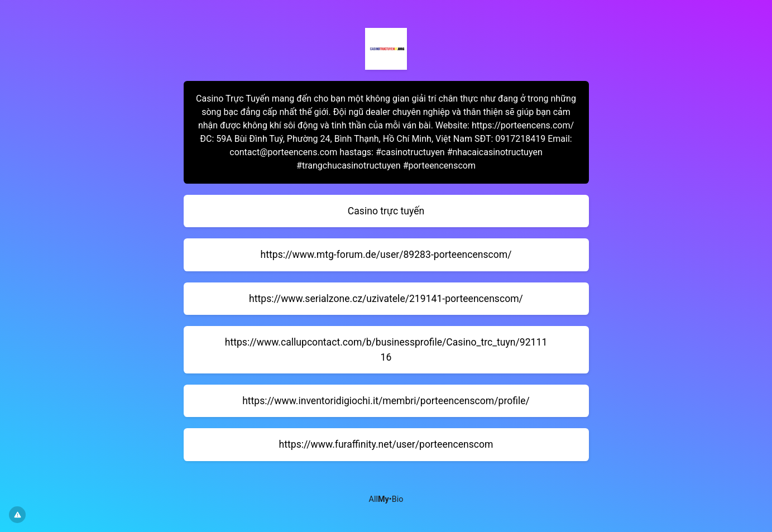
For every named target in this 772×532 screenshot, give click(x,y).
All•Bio (386, 499)
